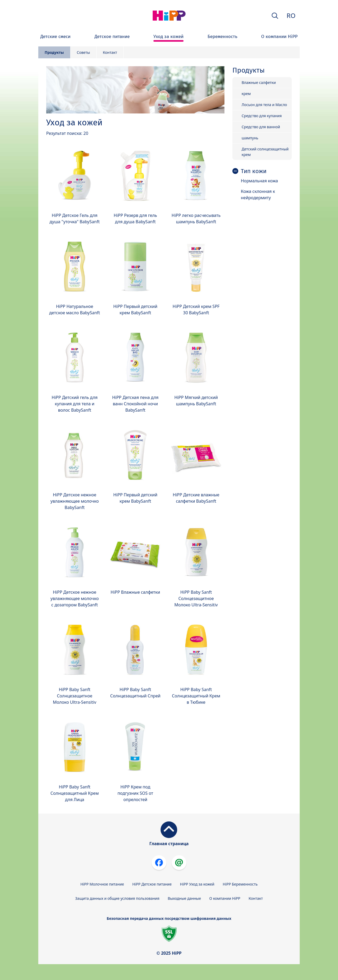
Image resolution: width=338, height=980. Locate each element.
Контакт (110, 52)
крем (246, 94)
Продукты (54, 52)
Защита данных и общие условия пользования (117, 898)
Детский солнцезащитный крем (265, 152)
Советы (83, 52)
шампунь (250, 138)
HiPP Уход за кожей (197, 884)
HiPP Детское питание (152, 884)
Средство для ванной (261, 127)
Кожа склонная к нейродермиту (258, 194)
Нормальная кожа (259, 181)
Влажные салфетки (259, 82)
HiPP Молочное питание (102, 884)
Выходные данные (184, 898)
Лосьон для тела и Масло (264, 105)
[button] (275, 16)
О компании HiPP (225, 898)
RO (291, 15)
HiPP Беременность (240, 884)
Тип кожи (254, 171)
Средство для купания (262, 116)
